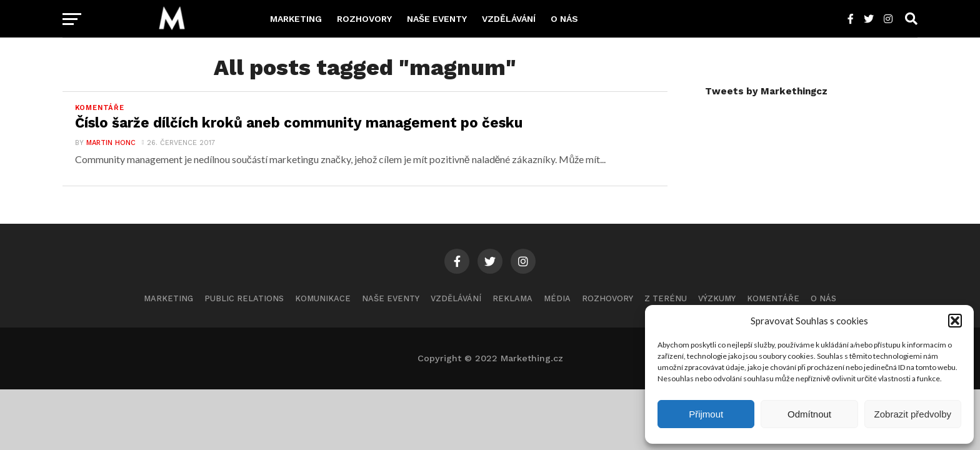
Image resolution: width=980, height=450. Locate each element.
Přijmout (706, 414)
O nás (564, 19)
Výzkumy (717, 298)
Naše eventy (437, 19)
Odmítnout (809, 414)
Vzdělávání (509, 19)
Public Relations (244, 298)
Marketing (296, 19)
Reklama (512, 298)
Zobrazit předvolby (913, 414)
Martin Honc (111, 143)
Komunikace (323, 298)
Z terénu (666, 298)
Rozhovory (364, 19)
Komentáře (773, 298)
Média (557, 298)
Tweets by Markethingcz (766, 91)
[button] (955, 321)
